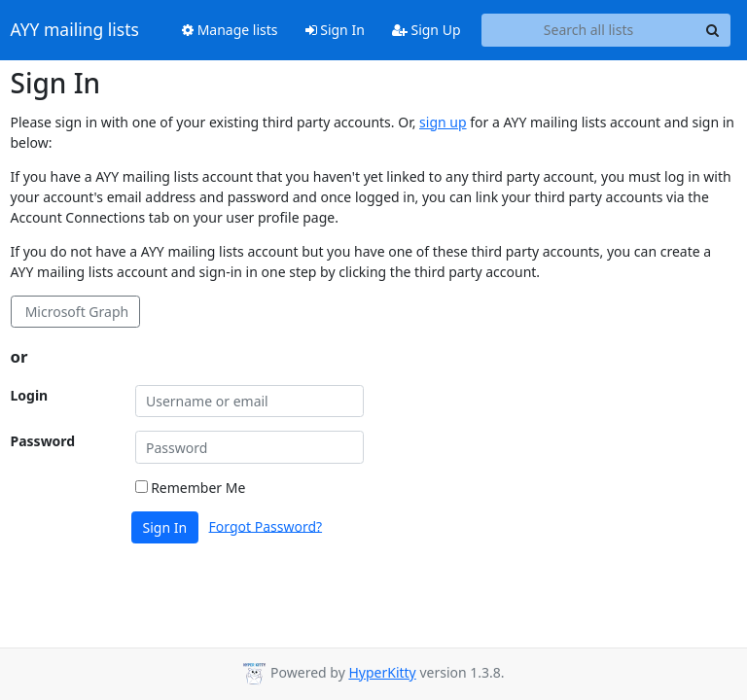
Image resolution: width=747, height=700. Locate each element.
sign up (443, 122)
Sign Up (427, 30)
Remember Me (191, 488)
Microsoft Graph (75, 312)
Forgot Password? (266, 525)
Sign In (335, 30)
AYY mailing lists (75, 30)
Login (30, 395)
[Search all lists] (589, 30)
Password (43, 441)
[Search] (713, 30)
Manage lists (230, 30)
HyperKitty (382, 672)
